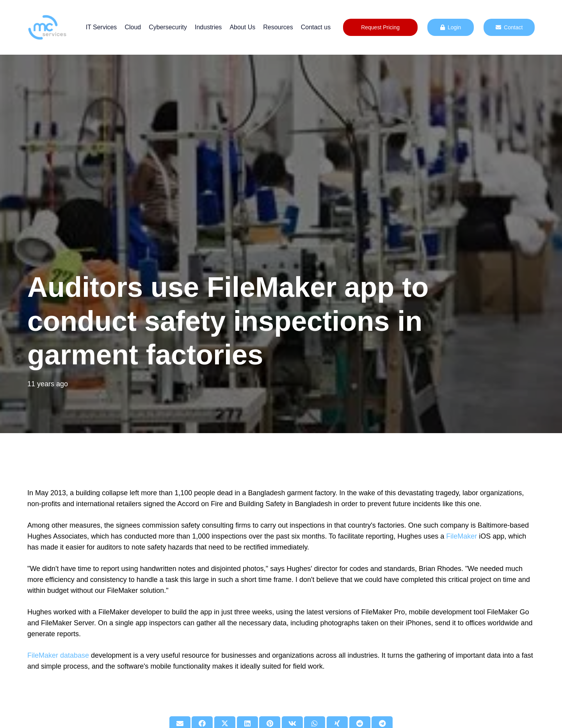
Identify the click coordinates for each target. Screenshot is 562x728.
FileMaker (462, 536)
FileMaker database (58, 655)
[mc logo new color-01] (47, 27)
